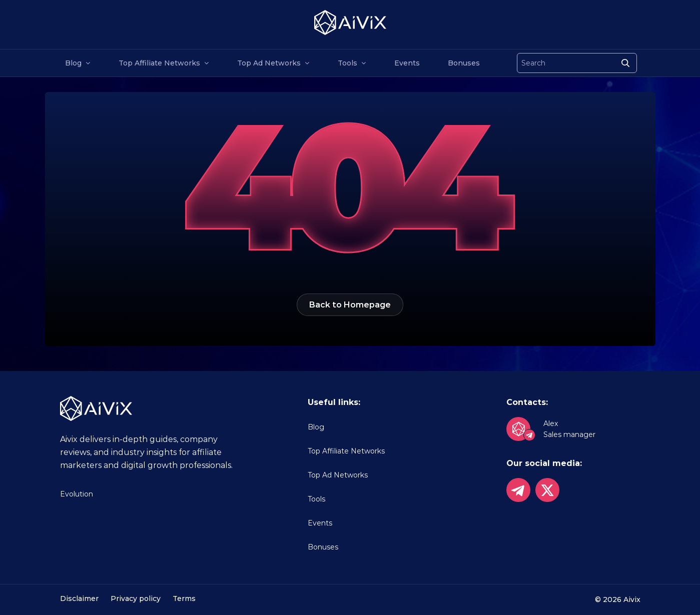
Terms (184, 598)
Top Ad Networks (269, 63)
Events (407, 63)
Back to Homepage (350, 305)
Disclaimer (79, 598)
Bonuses (464, 63)
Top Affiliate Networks (159, 63)
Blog (73, 63)
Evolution (77, 494)
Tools (347, 63)
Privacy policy (136, 598)
